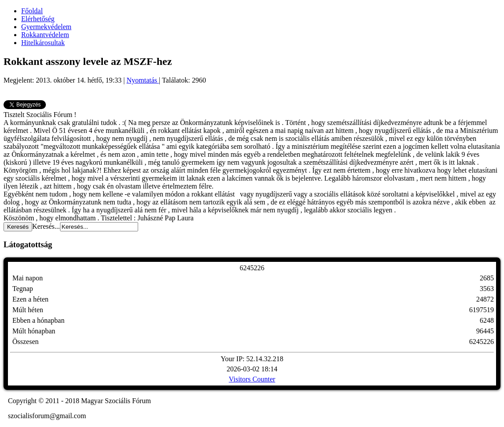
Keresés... (46, 226)
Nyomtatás (143, 80)
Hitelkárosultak (43, 43)
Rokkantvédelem (45, 35)
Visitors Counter (252, 379)
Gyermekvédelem (46, 27)
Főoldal (32, 11)
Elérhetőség (38, 19)
